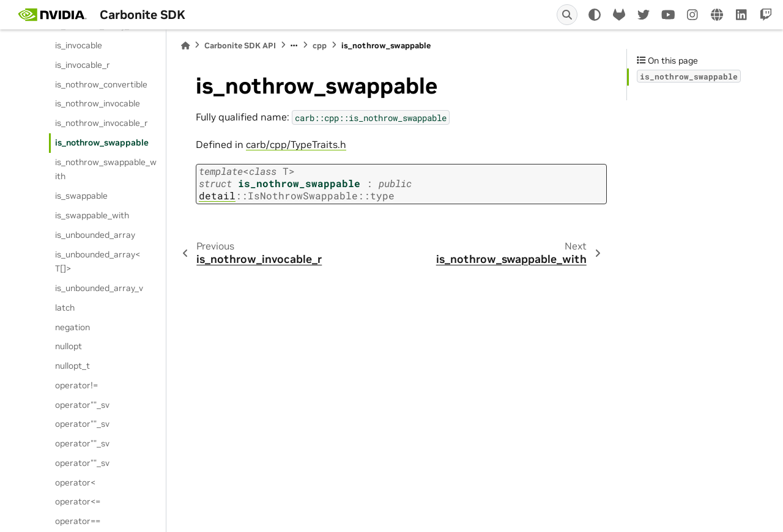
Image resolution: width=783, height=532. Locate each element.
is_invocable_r (83, 65)
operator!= (76, 385)
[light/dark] (595, 15)
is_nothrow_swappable (102, 142)
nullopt (69, 346)
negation (72, 327)
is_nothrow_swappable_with (106, 169)
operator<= (78, 501)
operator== (78, 521)
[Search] (567, 15)
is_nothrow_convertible (101, 84)
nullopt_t (72, 366)
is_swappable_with (92, 215)
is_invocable (79, 45)
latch (65, 308)
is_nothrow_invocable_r (102, 123)
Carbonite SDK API (240, 46)
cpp (320, 46)
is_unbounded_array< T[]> (98, 262)
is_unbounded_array (95, 235)
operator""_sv (82, 405)
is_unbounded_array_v (99, 288)
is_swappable (81, 196)
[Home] (185, 46)
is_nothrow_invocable (98, 103)
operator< (75, 482)
